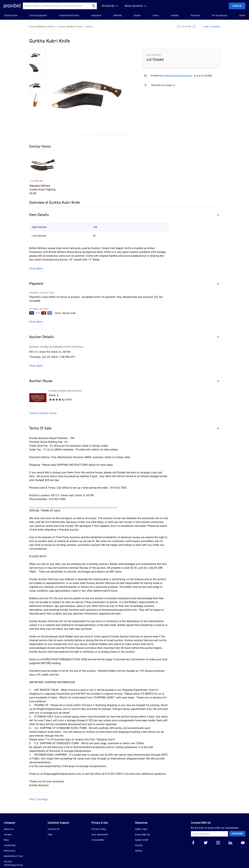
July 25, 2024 (154, 55)
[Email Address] (209, 825)
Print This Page (38, 791)
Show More (36, 313)
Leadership (10, 836)
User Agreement (100, 826)
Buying (139, 836)
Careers (8, 826)
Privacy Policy (99, 820)
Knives (89, 27)
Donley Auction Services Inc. (178, 75)
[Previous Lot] (179, 27)
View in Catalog (212, 27)
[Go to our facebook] (193, 834)
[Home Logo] (12, 6)
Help (50, 826)
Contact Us (54, 820)
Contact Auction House (43, 404)
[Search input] (57, 6)
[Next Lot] (194, 27)
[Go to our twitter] (206, 834)
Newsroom (10, 842)
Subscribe (237, 825)
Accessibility (98, 831)
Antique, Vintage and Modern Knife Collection (56, 338)
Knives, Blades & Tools (71, 27)
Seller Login (141, 820)
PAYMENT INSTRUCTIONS (42, 284)
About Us (9, 820)
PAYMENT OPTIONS (39, 300)
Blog (6, 831)
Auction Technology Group (13, 854)
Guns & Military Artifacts (42, 27)
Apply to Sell (142, 831)
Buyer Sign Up (143, 826)
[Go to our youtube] (243, 834)
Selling (139, 842)
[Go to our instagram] (218, 834)
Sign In (237, 6)
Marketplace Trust (13, 847)
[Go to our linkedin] (230, 834)
